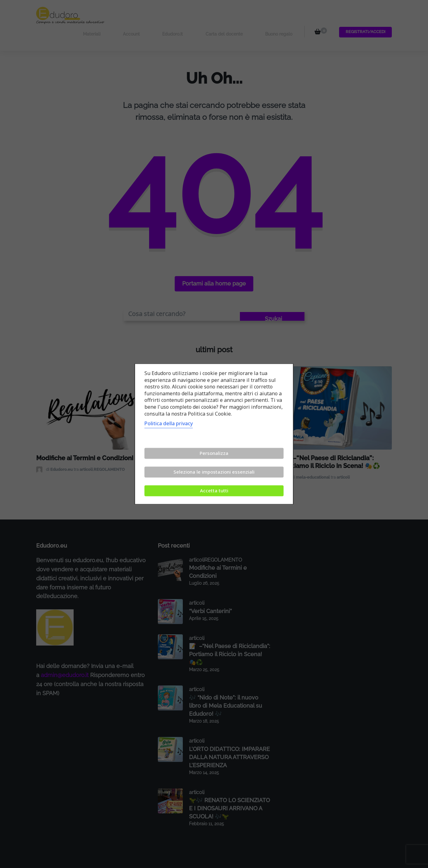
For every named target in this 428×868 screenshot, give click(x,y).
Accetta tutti (214, 491)
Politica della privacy (169, 424)
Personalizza (214, 453)
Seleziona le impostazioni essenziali (214, 472)
